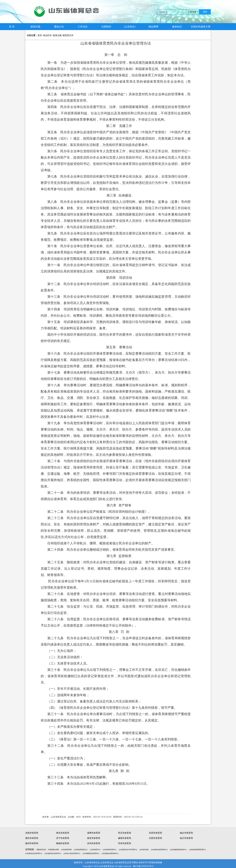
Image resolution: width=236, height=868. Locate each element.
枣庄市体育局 (124, 833)
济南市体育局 (32, 833)
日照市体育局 (155, 838)
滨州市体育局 (94, 843)
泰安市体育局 (94, 838)
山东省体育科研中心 (110, 850)
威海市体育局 (124, 838)
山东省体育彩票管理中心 (197, 850)
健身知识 (177, 27)
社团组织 (106, 27)
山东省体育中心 (95, 850)
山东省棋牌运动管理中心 (91, 853)
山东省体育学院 (66, 850)
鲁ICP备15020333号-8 (143, 866)
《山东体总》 (130, 27)
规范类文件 (68, 35)
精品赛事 (153, 27)
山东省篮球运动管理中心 (53, 853)
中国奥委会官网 (53, 850)
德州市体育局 (32, 843)
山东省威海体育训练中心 (178, 850)
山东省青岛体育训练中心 (159, 850)
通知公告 (59, 27)
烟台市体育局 (186, 833)
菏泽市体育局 (124, 843)
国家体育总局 (41, 850)
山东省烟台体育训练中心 (110, 853)
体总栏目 (47, 35)
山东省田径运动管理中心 (34, 853)
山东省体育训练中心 (81, 850)
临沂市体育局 (186, 838)
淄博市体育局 (94, 833)
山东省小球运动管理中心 (72, 853)
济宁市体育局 (63, 838)
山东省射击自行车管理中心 (128, 850)
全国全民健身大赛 (201, 27)
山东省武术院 (144, 850)
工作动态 (83, 27)
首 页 (12, 27)
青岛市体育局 (63, 833)
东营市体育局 (155, 833)
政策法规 (35, 27)
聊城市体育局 (63, 843)
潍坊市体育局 (32, 838)
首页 (40, 35)
